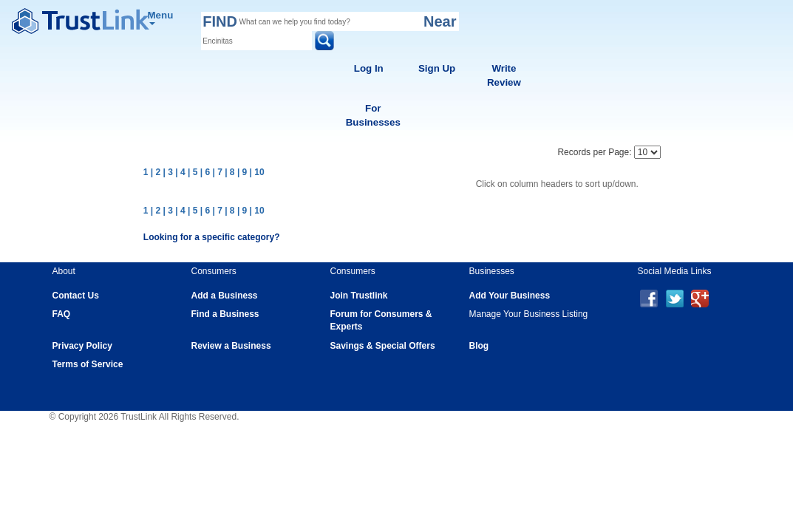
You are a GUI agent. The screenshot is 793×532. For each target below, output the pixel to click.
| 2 (156, 172)
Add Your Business (510, 296)
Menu (161, 17)
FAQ (62, 314)
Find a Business (225, 314)
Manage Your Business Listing (529, 314)
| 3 (168, 172)
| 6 (205, 172)
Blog (479, 346)
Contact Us (76, 296)
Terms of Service (88, 364)
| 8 (229, 172)
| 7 (217, 172)
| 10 (257, 172)
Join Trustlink (359, 296)
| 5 (193, 172)
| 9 (242, 172)
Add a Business (225, 296)
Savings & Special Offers (383, 346)
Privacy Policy (82, 346)
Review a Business (231, 346)
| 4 (180, 172)
